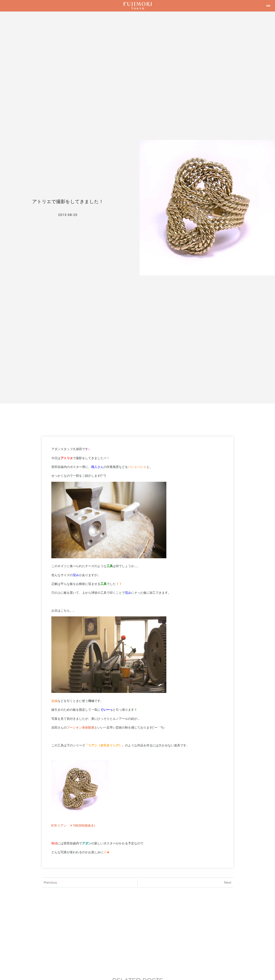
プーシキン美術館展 (80, 728)
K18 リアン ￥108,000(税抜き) (73, 826)
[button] (268, 6)
